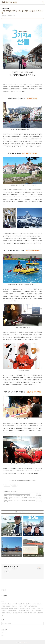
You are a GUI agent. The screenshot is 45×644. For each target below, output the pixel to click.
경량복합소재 (40, 608)
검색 (42, 623)
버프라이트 (41, 613)
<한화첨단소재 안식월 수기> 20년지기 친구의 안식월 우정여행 (16, 496)
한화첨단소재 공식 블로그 (9, 2)
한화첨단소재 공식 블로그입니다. (11, 569)
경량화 (21, 606)
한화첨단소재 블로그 (13, 611)
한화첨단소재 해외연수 (26, 608)
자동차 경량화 (5, 608)
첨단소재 (39, 604)
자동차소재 (4, 611)
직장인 (11, 608)
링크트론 (15, 604)
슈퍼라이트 (29, 604)
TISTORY (23, 642)
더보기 (3, 615)
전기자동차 (15, 606)
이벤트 (3, 613)
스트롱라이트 (22, 604)
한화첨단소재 (22, 611)
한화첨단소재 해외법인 (7, 604)
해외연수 (29, 611)
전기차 (34, 608)
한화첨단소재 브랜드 (33, 606)
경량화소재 (26, 613)
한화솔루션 (39, 611)
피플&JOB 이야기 (7, 491)
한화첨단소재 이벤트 (18, 613)
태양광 (3, 606)
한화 (34, 604)
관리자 (28, 642)
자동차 (26, 606)
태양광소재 (9, 613)
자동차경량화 (34, 613)
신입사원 (9, 606)
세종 (34, 611)
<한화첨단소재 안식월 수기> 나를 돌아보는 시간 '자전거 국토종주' (17, 494)
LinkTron (17, 608)
